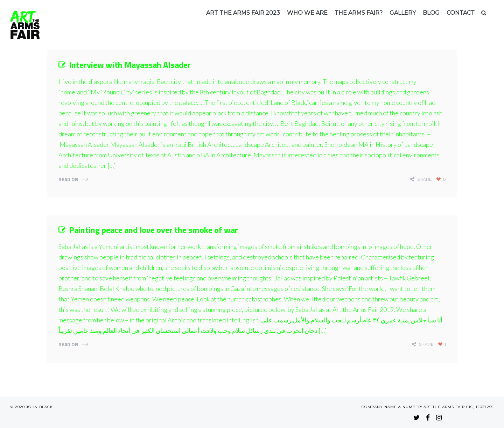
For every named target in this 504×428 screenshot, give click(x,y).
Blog (431, 13)
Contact (461, 13)
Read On (68, 179)
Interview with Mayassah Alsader (130, 65)
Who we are (307, 13)
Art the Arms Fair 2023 (243, 13)
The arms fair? (359, 13)
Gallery (403, 13)
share (425, 179)
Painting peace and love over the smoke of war (153, 230)
